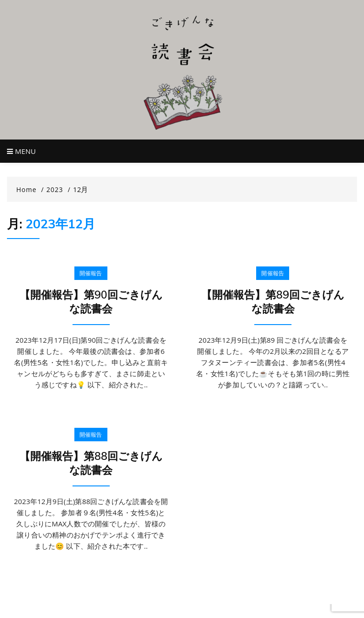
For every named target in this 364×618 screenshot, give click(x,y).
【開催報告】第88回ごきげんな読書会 (91, 463)
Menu (21, 151)
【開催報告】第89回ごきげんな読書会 (273, 302)
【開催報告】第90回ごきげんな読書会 (91, 302)
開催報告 (91, 273)
